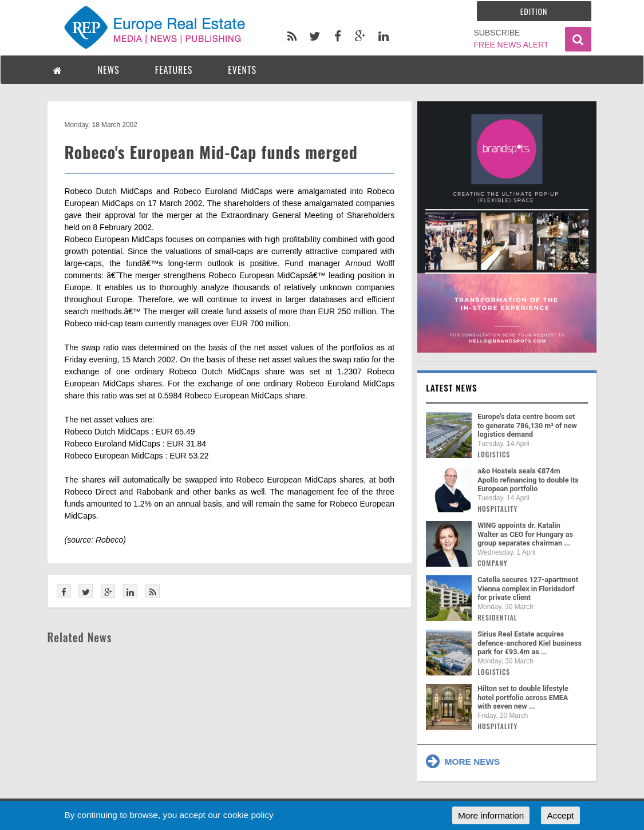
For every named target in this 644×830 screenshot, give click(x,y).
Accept (560, 815)
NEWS (109, 70)
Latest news (452, 388)
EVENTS (242, 70)
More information (491, 815)
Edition (534, 11)
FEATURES (174, 70)
